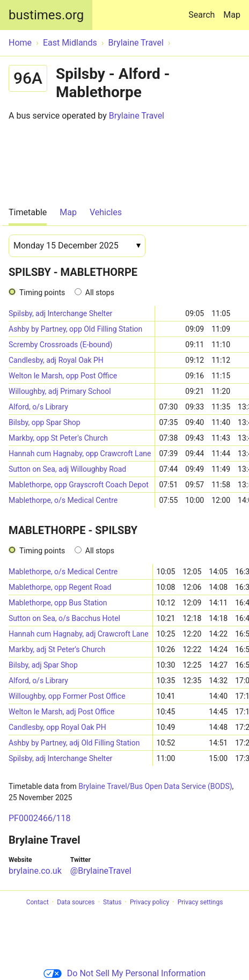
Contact (38, 902)
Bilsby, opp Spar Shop (45, 422)
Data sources (76, 902)
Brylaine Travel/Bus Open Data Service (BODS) (155, 786)
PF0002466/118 (39, 818)
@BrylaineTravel (101, 871)
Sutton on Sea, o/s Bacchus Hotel (64, 618)
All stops (100, 292)
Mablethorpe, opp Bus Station (58, 603)
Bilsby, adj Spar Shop (43, 665)
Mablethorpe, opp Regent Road (60, 587)
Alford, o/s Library (38, 407)
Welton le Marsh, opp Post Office (63, 376)
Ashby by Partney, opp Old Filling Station (75, 329)
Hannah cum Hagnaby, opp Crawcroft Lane (80, 454)
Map (232, 15)
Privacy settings (200, 902)
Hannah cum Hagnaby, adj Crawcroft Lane (79, 634)
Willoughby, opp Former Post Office (67, 696)
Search (204, 10)
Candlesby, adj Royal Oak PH (56, 360)
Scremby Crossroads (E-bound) (60, 345)
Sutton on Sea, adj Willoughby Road (67, 469)
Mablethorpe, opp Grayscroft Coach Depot (79, 485)
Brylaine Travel (137, 116)
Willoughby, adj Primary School (60, 391)
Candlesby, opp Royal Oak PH (57, 727)
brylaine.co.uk (35, 871)
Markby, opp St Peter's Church (58, 438)
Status (112, 902)
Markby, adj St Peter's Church (57, 649)
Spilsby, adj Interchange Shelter (60, 313)
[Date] (77, 246)
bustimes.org (46, 15)
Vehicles (106, 212)
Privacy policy (149, 902)
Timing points (42, 292)
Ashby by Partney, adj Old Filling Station (74, 743)
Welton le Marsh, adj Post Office (61, 712)
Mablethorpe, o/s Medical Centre (63, 500)
